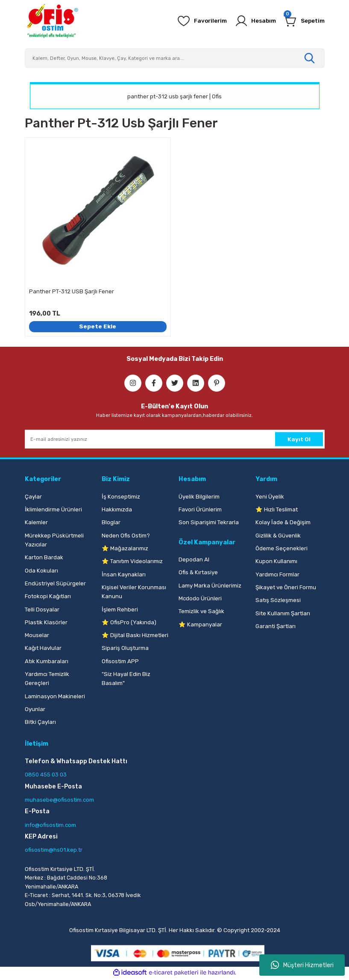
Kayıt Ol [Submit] (299, 439)
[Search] (175, 58)
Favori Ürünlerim (200, 509)
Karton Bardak (44, 557)
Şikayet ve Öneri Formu (286, 587)
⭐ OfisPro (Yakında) (129, 622)
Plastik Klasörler (46, 622)
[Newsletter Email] (175, 439)
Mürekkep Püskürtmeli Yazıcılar (54, 540)
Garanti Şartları (276, 626)
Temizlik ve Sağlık (201, 611)
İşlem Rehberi (120, 610)
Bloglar (111, 522)
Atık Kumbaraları (47, 661)
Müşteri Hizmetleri (302, 965)
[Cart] (303, 21)
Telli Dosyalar (42, 610)
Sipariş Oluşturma (125, 648)
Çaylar (33, 497)
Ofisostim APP (120, 661)
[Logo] (52, 21)
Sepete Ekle (98, 326)
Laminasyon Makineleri (55, 696)
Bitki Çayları (40, 722)
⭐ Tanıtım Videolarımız (132, 561)
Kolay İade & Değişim (283, 522)
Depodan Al (194, 559)
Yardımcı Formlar (277, 574)
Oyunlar (35, 709)
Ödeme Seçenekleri (282, 548)
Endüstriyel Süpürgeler (55, 583)
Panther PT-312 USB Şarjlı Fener (72, 291)
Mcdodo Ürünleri (200, 598)
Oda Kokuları (41, 571)
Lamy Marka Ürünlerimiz (210, 586)
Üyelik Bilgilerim (199, 497)
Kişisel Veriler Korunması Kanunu (134, 592)
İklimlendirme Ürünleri (53, 509)
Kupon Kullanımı (276, 561)
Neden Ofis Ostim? (126, 536)
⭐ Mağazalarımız (125, 548)
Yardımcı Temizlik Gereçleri (47, 679)
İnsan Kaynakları (124, 574)
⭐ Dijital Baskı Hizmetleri (135, 635)
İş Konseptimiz (121, 497)
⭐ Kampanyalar (200, 624)
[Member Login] (251, 21)
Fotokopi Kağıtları (48, 596)
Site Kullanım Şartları (283, 613)
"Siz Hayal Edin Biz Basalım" (126, 679)
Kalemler (36, 522)
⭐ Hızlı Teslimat (277, 509)
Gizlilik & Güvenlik (278, 536)
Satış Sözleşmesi (278, 600)
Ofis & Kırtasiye (198, 572)
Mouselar (37, 635)
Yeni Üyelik (270, 497)
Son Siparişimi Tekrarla (209, 522)
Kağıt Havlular (43, 648)
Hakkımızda (117, 509)
